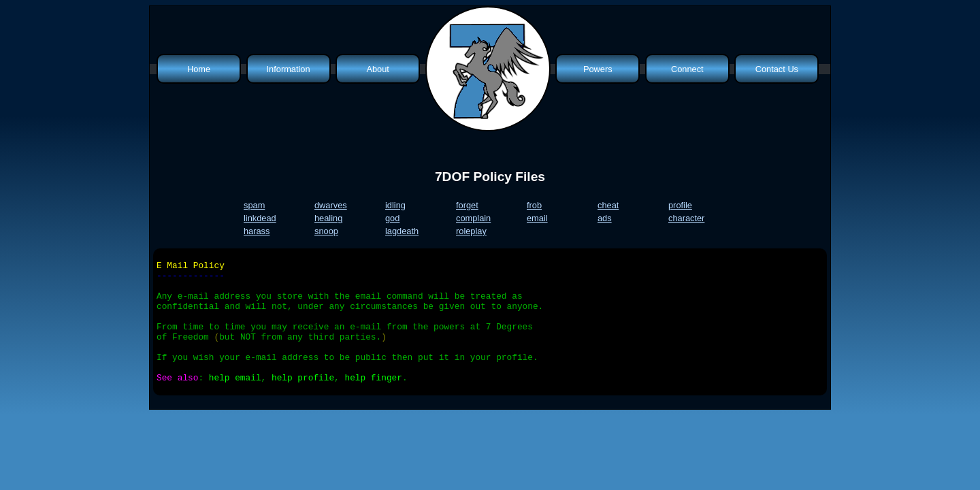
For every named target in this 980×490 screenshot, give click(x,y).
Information (289, 69)
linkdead (260, 218)
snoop (326, 231)
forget (467, 205)
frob (534, 205)
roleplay (471, 231)
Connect (687, 69)
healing (328, 218)
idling (395, 205)
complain (473, 218)
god (392, 218)
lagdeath (402, 231)
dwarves (331, 205)
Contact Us (777, 69)
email (537, 218)
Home (199, 69)
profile (680, 205)
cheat (608, 205)
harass (257, 231)
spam (254, 205)
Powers (598, 69)
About (377, 69)
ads (605, 218)
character (686, 218)
